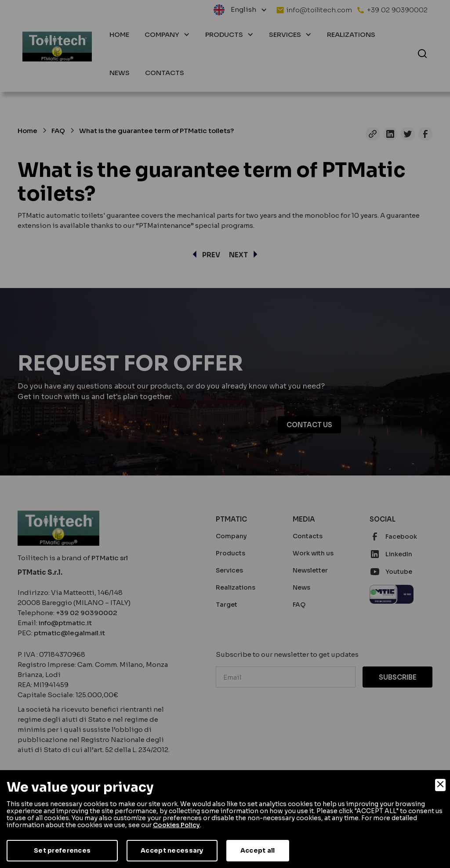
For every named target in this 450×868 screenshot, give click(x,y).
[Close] (440, 785)
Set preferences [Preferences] (62, 850)
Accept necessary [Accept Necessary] (172, 850)
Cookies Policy (176, 825)
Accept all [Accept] (258, 850)
